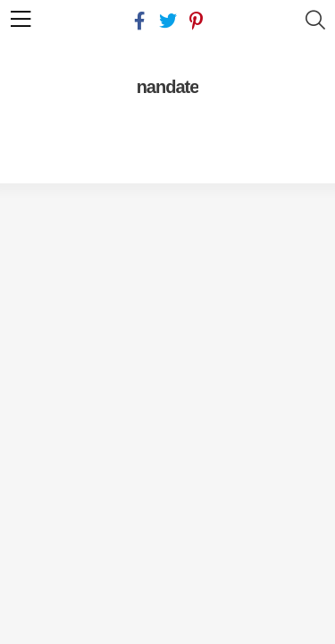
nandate (168, 87)
